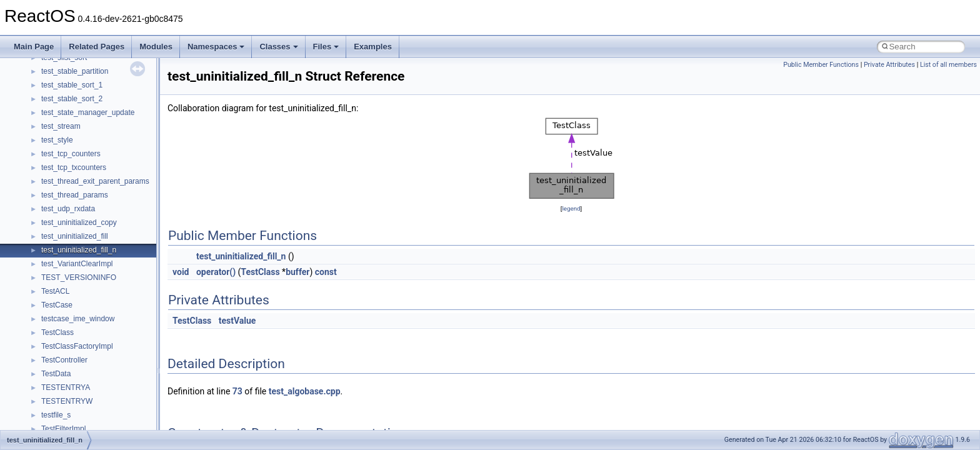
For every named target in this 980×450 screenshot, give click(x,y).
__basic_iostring (68, 418)
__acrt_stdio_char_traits (81, 294)
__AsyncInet (62, 377)
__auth (53, 404)
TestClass (260, 272)
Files (326, 47)
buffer (297, 272)
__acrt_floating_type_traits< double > (103, 226)
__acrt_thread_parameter (83, 349)
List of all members (948, 65)
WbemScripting (67, 129)
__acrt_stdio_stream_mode (87, 336)
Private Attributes (889, 65)
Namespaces (216, 47)
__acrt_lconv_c (67, 267)
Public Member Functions (821, 65)
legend (571, 208)
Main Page (34, 47)
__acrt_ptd (59, 281)
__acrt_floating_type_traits (85, 212)
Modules (156, 47)
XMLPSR (57, 198)
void (181, 272)
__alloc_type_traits (72, 363)
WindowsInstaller (70, 143)
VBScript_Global (69, 74)
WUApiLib (58, 184)
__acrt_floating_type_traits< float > (99, 239)
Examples (373, 47)
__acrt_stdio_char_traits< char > (95, 308)
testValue (237, 321)
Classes (278, 47)
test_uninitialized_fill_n (241, 256)
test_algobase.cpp (305, 391)
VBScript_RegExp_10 (77, 88)
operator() (216, 272)
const (326, 272)
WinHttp (55, 157)
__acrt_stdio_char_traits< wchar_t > (101, 322)
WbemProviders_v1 (74, 116)
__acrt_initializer (68, 253)
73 (237, 391)
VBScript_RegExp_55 (77, 102)
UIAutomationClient (73, 61)
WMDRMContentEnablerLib (87, 171)
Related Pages (97, 47)
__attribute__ (63, 391)
